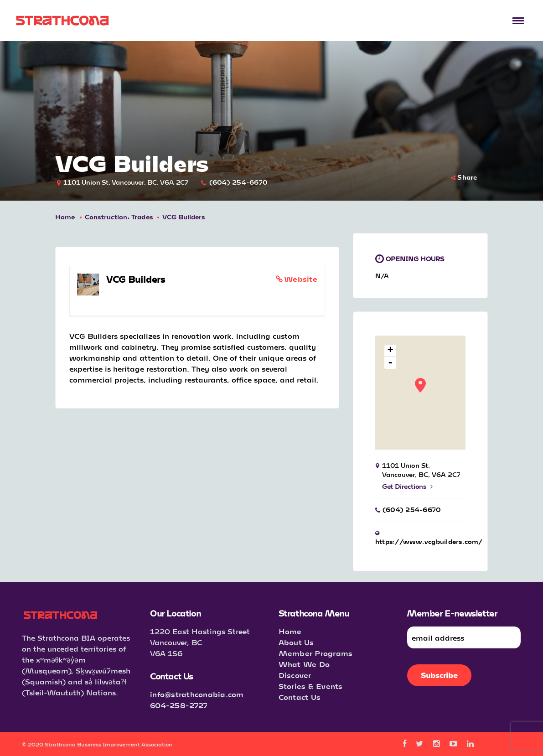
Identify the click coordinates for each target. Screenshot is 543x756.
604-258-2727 (179, 705)
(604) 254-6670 (239, 182)
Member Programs (316, 653)
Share (464, 177)
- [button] (390, 363)
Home (65, 217)
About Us (296, 642)
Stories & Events (311, 686)
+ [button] (390, 351)
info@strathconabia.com (197, 694)
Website (301, 279)
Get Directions (407, 486)
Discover (295, 675)
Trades (142, 217)
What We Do (304, 664)
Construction (106, 217)
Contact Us (300, 697)
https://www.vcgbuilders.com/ (429, 541)
